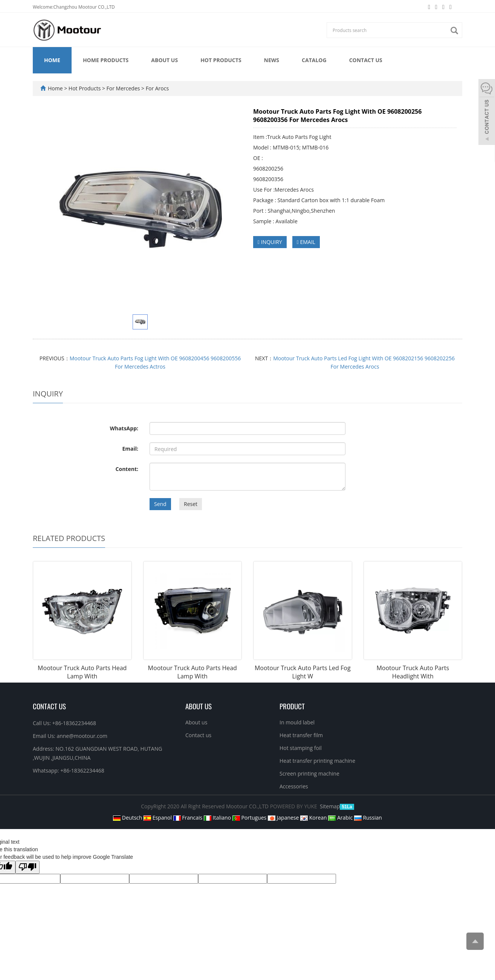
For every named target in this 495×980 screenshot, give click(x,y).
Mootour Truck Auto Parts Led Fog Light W (303, 672)
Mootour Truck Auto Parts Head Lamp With (82, 672)
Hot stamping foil (301, 748)
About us (164, 60)
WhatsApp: (124, 428)
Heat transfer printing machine (317, 761)
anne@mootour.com (82, 736)
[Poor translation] (27, 867)
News (272, 60)
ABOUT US (199, 706)
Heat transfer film (301, 735)
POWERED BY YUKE (294, 806)
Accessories (294, 786)
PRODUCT (292, 706)
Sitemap (330, 806)
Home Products (106, 60)
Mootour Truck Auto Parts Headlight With (413, 672)
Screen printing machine (309, 773)
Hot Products (221, 60)
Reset (191, 504)
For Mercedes (123, 88)
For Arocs (157, 88)
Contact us (366, 60)
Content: (127, 469)
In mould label (297, 722)
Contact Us (49, 706)
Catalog (314, 60)
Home (52, 60)
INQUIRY (270, 242)
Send (160, 504)
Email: (130, 449)
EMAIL (306, 242)
